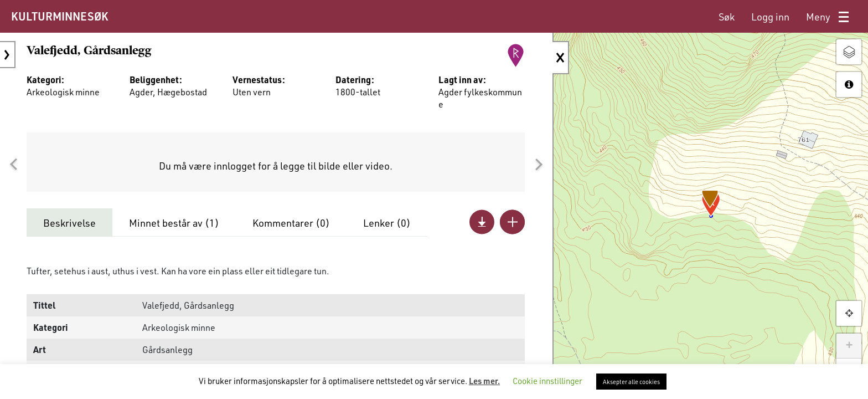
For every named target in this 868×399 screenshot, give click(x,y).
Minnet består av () (174, 223)
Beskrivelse (69, 223)
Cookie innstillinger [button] (547, 381)
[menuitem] (727, 17)
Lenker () (387, 223)
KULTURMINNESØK (60, 16)
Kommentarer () (291, 223)
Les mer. (484, 381)
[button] (13, 165)
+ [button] (849, 346)
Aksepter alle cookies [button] (631, 382)
